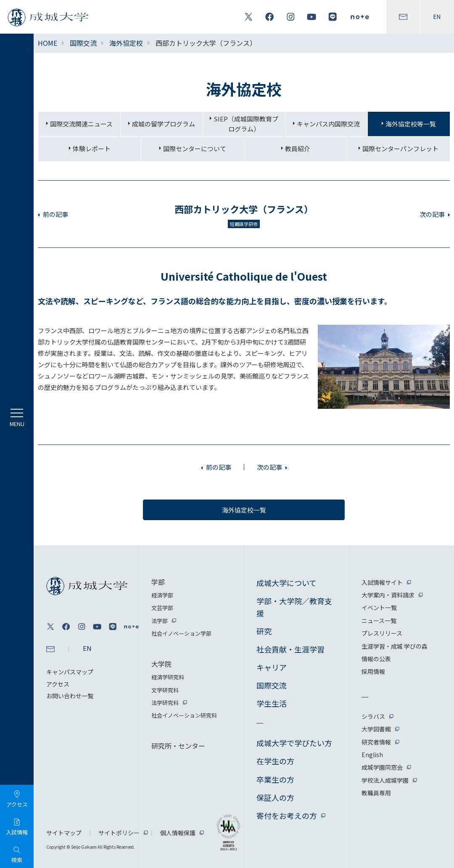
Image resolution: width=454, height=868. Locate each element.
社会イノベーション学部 (181, 633)
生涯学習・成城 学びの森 (395, 646)
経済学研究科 (168, 677)
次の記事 (432, 214)
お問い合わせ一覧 (70, 696)
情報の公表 (376, 659)
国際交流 (83, 43)
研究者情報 (376, 742)
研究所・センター (178, 746)
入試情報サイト (382, 582)
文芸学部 (162, 608)
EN (437, 17)
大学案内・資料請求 (388, 595)
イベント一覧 (379, 608)
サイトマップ (64, 833)
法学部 (160, 621)
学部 (158, 582)
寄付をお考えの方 (287, 815)
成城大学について (286, 583)
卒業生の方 (275, 779)
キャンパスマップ (70, 672)
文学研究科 (165, 690)
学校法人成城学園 (385, 780)
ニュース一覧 (379, 621)
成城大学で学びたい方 (294, 743)
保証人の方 (275, 797)
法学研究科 (165, 703)
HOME (48, 43)
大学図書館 (376, 729)
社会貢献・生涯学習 (290, 649)
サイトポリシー (119, 833)
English (372, 755)
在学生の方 (275, 761)
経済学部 (162, 595)
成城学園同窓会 (382, 767)
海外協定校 (126, 43)
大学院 (161, 664)
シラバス (373, 716)
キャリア (272, 667)
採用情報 (373, 671)
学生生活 (272, 703)
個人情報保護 (178, 833)
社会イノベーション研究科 (184, 715)
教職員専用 (376, 793)
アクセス (58, 684)
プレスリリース (382, 633)
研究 (264, 631)
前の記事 (55, 214)
